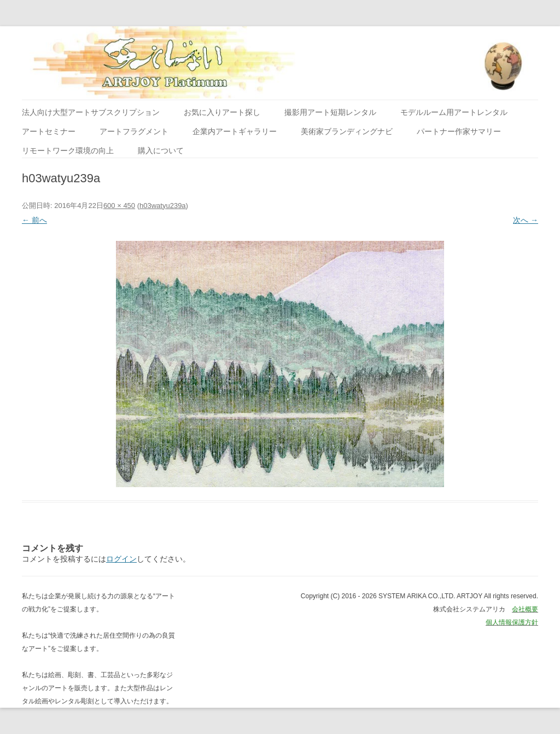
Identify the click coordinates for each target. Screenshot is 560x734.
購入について (161, 151)
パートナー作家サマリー (459, 131)
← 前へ (34, 220)
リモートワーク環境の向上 (68, 151)
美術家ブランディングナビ (347, 131)
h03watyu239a (163, 206)
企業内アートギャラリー (235, 131)
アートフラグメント (134, 131)
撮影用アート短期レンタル (330, 112)
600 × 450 (119, 206)
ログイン (121, 559)
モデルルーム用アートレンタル (454, 112)
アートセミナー (49, 131)
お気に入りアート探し (222, 112)
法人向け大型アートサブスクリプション (91, 112)
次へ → (526, 220)
